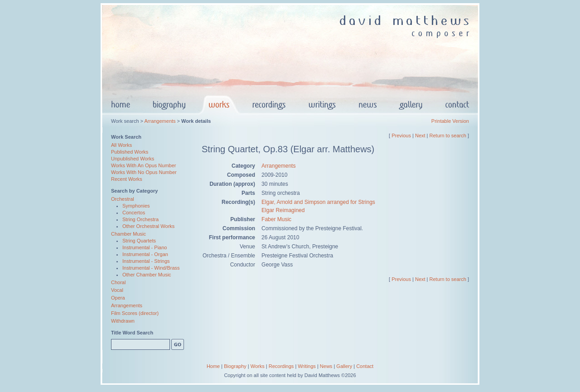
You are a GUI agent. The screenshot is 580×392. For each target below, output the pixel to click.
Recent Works (127, 179)
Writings (307, 366)
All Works (121, 145)
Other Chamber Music (147, 275)
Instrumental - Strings (146, 261)
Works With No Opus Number (144, 172)
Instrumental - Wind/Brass (151, 268)
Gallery (344, 366)
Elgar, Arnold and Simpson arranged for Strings (318, 202)
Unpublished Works (133, 159)
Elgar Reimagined (283, 210)
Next (420, 136)
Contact (365, 366)
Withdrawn (123, 321)
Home (213, 366)
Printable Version (450, 121)
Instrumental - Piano (145, 247)
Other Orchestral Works (148, 226)
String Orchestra (140, 219)
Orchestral (123, 199)
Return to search (448, 136)
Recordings (281, 366)
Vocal (117, 290)
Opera (118, 298)
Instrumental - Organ (145, 254)
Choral (118, 282)
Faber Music (276, 219)
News (326, 366)
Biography (235, 366)
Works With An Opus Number (143, 165)
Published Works (130, 152)
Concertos (134, 213)
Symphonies (136, 206)
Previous (401, 136)
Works (258, 366)
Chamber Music (128, 234)
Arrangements (160, 121)
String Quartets (139, 241)
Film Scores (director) (135, 313)
